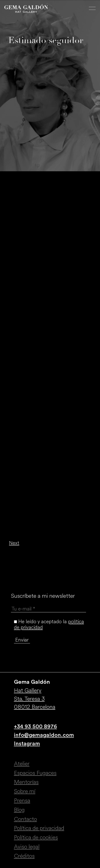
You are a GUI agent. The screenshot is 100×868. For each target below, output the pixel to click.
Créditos (24, 856)
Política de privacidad (39, 828)
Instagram (27, 744)
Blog (19, 810)
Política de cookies (36, 837)
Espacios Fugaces (35, 773)
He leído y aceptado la (49, 625)
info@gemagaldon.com (44, 735)
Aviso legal (27, 847)
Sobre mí (25, 791)
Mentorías (26, 782)
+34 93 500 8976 (35, 727)
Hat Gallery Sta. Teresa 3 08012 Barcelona (35, 699)
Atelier (22, 764)
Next (14, 543)
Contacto (25, 819)
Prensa (22, 801)
